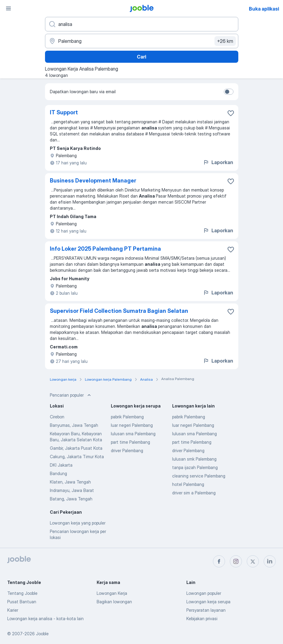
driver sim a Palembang (194, 493)
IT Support (64, 112)
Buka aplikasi (264, 9)
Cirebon (57, 417)
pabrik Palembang (127, 417)
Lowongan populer (204, 593)
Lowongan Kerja (112, 593)
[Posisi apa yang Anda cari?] (142, 24)
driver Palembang (127, 450)
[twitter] (253, 561)
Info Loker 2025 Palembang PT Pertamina (105, 249)
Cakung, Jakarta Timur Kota (77, 457)
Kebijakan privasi (202, 619)
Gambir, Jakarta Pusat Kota (76, 448)
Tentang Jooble (22, 593)
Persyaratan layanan (206, 610)
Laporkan (218, 162)
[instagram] (236, 561)
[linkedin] (270, 561)
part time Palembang (130, 442)
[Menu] (8, 8)
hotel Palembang (188, 484)
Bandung (58, 473)
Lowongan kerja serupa (208, 602)
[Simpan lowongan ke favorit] (231, 113)
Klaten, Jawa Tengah (70, 482)
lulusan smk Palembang (194, 459)
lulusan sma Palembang (133, 434)
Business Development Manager (93, 181)
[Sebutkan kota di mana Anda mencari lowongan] (142, 41)
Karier (13, 610)
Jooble (42, 634)
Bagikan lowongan (114, 602)
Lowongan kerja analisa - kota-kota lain (45, 619)
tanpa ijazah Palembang (195, 467)
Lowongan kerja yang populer (78, 523)
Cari (141, 57)
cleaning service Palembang (199, 476)
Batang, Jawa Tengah (71, 499)
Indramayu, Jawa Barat (72, 490)
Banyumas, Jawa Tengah (74, 425)
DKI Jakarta (61, 465)
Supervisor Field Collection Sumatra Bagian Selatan (119, 311)
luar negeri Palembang (132, 425)
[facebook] (219, 561)
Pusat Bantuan (22, 602)
